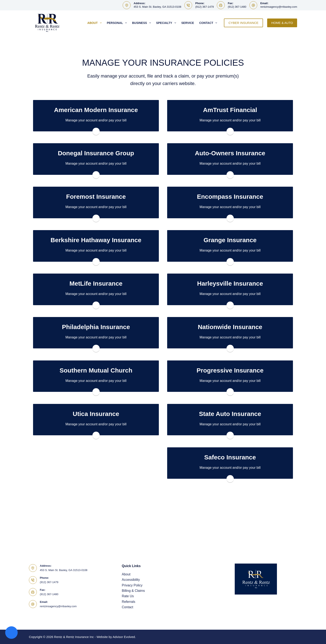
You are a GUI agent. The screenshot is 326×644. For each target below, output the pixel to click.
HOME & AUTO (282, 23)
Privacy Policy (132, 585)
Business (142, 23)
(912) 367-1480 (237, 7)
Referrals (129, 602)
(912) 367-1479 (204, 7)
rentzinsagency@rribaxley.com (279, 7)
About (95, 23)
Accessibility (131, 580)
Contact (209, 23)
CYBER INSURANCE (243, 23)
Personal (118, 23)
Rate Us (128, 596)
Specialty (167, 23)
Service (188, 23)
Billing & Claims (133, 591)
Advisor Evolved (124, 637)
